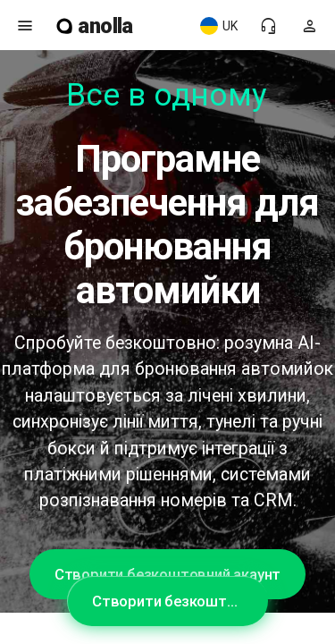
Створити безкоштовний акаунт (167, 574)
